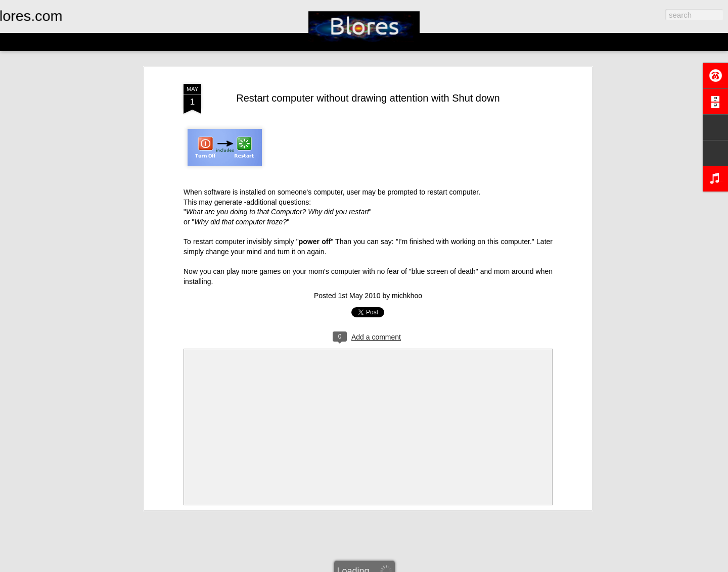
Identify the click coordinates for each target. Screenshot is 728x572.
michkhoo (407, 296)
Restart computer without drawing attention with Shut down (368, 98)
